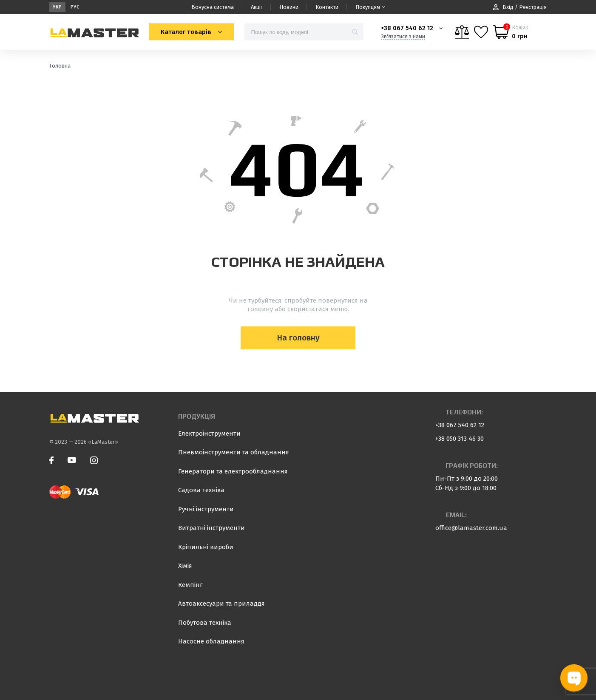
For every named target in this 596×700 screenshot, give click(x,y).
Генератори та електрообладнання (233, 471)
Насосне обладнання (211, 641)
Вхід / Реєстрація (520, 7)
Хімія (185, 566)
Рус (75, 7)
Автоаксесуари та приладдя (221, 604)
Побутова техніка (205, 623)
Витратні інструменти (211, 528)
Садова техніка (201, 490)
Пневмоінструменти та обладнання (234, 452)
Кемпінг (190, 585)
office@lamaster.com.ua (471, 528)
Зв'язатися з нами (403, 36)
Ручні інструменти (206, 509)
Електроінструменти (209, 434)
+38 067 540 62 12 (407, 28)
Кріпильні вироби (206, 547)
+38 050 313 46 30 (460, 439)
